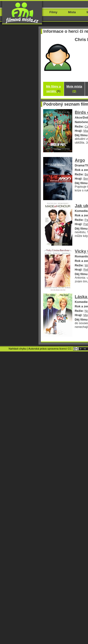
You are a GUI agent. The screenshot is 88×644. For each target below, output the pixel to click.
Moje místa (74, 89)
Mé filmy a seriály (53, 89)
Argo (80, 160)
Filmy (54, 12)
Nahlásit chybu (18, 349)
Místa (72, 12)
